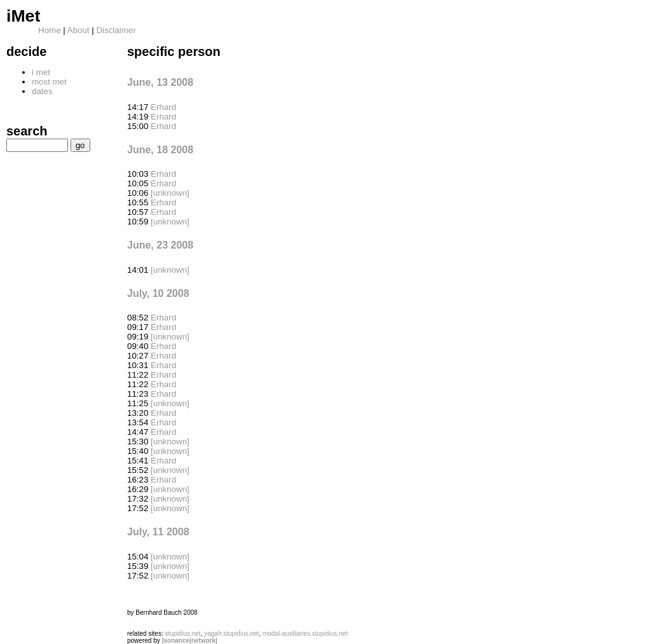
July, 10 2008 (158, 293)
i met (41, 72)
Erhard (163, 107)
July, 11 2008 (158, 532)
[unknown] (170, 193)
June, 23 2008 (160, 245)
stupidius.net (182, 634)
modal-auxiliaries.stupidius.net (305, 634)
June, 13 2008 (160, 82)
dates (42, 91)
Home (50, 30)
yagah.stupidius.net (231, 634)
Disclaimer (116, 30)
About (79, 30)
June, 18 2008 (160, 150)
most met (49, 82)
